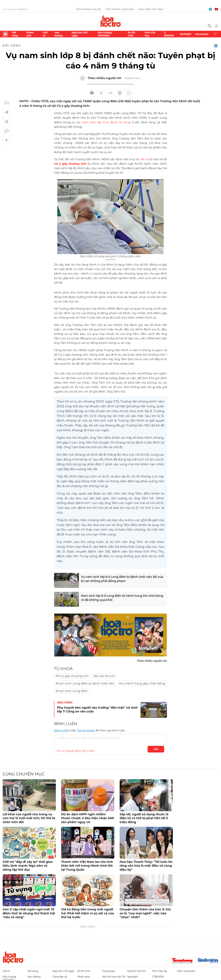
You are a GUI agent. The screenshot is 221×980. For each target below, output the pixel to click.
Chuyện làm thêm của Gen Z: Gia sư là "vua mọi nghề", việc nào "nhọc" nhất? (145, 913)
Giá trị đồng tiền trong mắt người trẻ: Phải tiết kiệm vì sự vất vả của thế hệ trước (88, 913)
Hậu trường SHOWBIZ (105, 34)
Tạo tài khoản (86, 730)
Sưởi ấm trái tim (137, 971)
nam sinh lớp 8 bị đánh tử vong (106, 122)
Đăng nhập (62, 730)
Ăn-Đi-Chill (132, 34)
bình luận (129, 93)
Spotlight (186, 34)
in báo (120, 93)
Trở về (7, 140)
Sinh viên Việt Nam (151, 9)
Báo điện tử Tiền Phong (111, 21)
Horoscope (202, 34)
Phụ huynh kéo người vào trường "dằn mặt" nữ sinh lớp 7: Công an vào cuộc (97, 710)
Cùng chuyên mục (24, 774)
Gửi (156, 749)
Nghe (7, 103)
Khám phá (30, 34)
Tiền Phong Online (89, 9)
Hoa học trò (13, 957)
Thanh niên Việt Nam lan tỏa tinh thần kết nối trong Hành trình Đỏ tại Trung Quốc (87, 866)
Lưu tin (7, 122)
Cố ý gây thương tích (70, 164)
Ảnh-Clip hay (150, 34)
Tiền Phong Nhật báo (120, 9)
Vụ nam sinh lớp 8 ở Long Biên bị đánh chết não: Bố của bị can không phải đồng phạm (122, 579)
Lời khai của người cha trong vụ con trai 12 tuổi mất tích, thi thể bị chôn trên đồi (29, 818)
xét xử (145, 159)
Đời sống (15, 34)
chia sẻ (92, 93)
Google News (216, 46)
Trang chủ (5, 34)
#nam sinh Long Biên (72, 691)
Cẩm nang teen (186, 971)
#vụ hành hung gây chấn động (142, 684)
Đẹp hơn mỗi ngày (80, 34)
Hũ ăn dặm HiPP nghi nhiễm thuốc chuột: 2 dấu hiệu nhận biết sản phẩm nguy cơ (88, 818)
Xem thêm (216, 34)
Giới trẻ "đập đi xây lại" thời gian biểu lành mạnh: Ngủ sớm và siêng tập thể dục (28, 866)
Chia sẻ (7, 112)
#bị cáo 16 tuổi (104, 676)
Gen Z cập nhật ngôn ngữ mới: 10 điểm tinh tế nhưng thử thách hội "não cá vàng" (29, 913)
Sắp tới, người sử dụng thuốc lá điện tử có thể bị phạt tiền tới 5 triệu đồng (144, 818)
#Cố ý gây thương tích (72, 676)
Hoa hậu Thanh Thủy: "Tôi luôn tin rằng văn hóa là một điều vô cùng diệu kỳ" (146, 866)
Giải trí (45, 34)
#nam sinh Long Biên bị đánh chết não (85, 684)
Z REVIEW (169, 34)
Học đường (58, 34)
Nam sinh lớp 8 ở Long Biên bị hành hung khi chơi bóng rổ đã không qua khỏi (122, 598)
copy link (111, 93)
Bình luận (7, 131)
